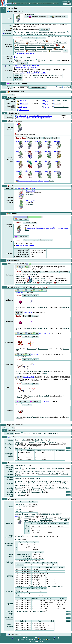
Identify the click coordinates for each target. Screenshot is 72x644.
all (28, 531)
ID (16, 450)
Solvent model (19, 536)
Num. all (33, 481)
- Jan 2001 (31, 191)
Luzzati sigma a (27, 558)
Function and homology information (59, 36)
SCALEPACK (22, 507)
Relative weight (35, 478)
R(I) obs (35, 485)
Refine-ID (23, 567)
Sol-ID (44, 450)
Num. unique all (23, 490)
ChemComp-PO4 (44, 333)
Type (48, 77)
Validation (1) (65, 272)
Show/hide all (8, 95)
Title (10, 25)
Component (41, 38)
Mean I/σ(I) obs (64, 488)
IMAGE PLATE (46, 472)
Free (35, 552)
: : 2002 (25, 68)
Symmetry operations (31, 240)
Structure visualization (36, 17)
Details (44, 29)
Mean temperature (21, 466)
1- (16, 544)
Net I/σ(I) (47, 485)
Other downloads (23, 110)
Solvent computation (9, 536)
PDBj (17, 188)
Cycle (17, 561)
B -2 (28, 542)
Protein (16, 264)
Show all (18, 80)
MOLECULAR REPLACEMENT (48, 60)
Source (17, 468)
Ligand (43, 563)
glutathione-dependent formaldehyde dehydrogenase (48, 32)
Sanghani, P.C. (18, 66)
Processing (9, 499)
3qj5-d (18, 141)
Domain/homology (29, 38)
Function (18, 38)
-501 (27, 354)
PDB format (57, 104)
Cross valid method (46, 520)
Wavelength (60, 468)
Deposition (19, 75)
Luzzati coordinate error (24, 554)
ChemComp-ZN (20, 292)
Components (10, 261)
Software (10, 507)
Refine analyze (11, 555)
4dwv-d (47, 171)
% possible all (38, 490)
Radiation (10, 475)
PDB (33, 14)
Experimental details (12, 425)
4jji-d (37, 161)
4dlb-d (27, 141)
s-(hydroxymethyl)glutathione (44, 34)
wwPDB (25, 188)
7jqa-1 (47, 161)
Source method (21, 276)
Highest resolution (21, 611)
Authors (9, 66)
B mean (18, 539)
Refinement (10, 523)
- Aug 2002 (31, 201)
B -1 (21, 542)
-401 (19, 333)
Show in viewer (21, 219)
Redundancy (54, 483)
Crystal (11, 440)
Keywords (8, 33)
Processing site (52, 75)
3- (16, 549)
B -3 (35, 542)
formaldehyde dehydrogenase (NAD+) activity (30, 41)
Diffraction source (10, 468)
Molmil (58, 87)
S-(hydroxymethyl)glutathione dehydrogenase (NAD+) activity (35, 45)
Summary (18, 223)
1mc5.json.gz (22, 107)
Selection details (63, 524)
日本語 (69, 2)
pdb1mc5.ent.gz (23, 104)
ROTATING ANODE (29, 468)
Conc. (21, 450)
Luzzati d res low (26, 556)
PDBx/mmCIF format (60, 101)
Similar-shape (21, 138)
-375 (19, 290)
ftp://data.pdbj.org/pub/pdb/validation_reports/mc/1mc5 (33, 118)
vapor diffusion (41, 442)
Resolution (18, 481)
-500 (19, 354)
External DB (27, 295)
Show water (21, 402)
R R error (47, 518)
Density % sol (40, 440)
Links (8, 186)
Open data (9, 8)
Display (45, 101)
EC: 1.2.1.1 (59, 283)
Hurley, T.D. (36, 66)
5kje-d (37, 171)
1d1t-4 (56, 151)
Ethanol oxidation (55, 51)
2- (16, 547)
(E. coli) (37, 280)
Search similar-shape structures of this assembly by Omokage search (46, 228)
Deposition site (37, 75)
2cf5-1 (27, 151)
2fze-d (46, 141)
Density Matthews (21, 440)
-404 (19, 377)
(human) (22, 57)
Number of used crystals (50, 433)
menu (67, 4)
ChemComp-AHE (29, 377)
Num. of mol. (34, 275)
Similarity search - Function (24, 53)
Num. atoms (20, 565)
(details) (52, 181)
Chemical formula (60, 450)
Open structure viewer (37, 87)
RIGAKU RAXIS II (26, 472)
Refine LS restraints (10, 576)
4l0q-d (18, 151)
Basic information (12, 12)
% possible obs (58, 481)
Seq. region (36, 272)
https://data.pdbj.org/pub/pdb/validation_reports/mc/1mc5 (33, 116)
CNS (19, 509)
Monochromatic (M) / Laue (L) (48, 474)
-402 (35, 333)
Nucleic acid (35, 563)
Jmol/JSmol (66, 87)
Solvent (49, 563)
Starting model (29, 516)
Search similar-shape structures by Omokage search (32, 181)
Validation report (10, 113)
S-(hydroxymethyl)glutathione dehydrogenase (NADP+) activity (46, 43)
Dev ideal (49, 567)
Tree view (45, 107)
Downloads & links (58, 17)
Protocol (17, 474)
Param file (47, 599)
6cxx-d (56, 171)
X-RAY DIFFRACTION (24, 60)
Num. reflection (42, 524)
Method (17, 433)
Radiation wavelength (10, 478)
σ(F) (66, 520)
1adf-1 (27, 161)
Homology (56, 138)
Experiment (9, 430)
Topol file (61, 599)
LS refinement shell (10, 591)
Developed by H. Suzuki (36, 641)
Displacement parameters (9, 544)
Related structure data (12, 121)
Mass (17, 275)
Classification (33, 502)
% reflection (52, 524)
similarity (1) (30, 204)
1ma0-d (37, 141)
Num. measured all (37, 492)
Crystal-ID (38, 450)
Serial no (35, 599)
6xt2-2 (56, 161)
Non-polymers (25, 287)
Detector (10, 472)
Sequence (26, 272)
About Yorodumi (11, 635)
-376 (27, 290)
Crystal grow (9, 444)
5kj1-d (47, 151)
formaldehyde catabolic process (36, 51)
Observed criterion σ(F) (22, 483)
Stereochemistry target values (34, 522)
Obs (41, 552)
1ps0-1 (18, 171)
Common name (30, 450)
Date (55, 472)
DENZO (20, 504)
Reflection (10, 484)
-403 (27, 333)
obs (28, 533)
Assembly (9, 214)
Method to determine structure (25, 514)
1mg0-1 (56, 141)
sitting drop (52, 442)
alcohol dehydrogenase (45, 283)
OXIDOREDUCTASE (22, 32)
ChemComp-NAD (37, 354)
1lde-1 (27, 171)
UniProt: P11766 (30, 283)
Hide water (34, 402)
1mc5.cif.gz (21, 101)
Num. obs (44, 481)
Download (9, 97)
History (9, 77)
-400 (19, 313)
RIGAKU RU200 (49, 468)
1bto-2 (37, 151)
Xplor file (10, 604)
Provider (35, 77)
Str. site (36, 295)
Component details (30, 223)
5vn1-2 (18, 161)
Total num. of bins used (56, 586)
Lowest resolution (20, 492)
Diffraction (10, 466)
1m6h (17, 124)
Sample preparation (12, 437)
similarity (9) (30, 194)
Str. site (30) (54, 272)
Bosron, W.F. (27, 66)
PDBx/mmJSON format (60, 107)
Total (55, 563)
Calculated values (46, 240)
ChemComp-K (28, 312)
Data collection (10, 463)
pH (59, 442)
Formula (66, 308)
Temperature (19, 442)
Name (21, 502)
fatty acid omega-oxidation (51, 47)
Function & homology (35, 138)
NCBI (32, 188)
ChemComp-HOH (47, 401)
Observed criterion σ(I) (40, 483)
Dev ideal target (59, 567)
